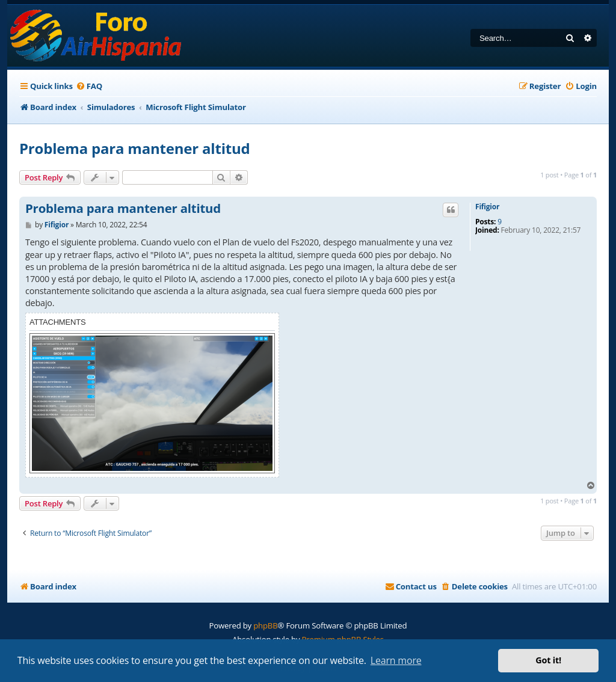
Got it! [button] (548, 660)
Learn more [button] (396, 660)
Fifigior (487, 207)
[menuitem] (89, 86)
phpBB (265, 625)
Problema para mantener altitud (135, 148)
